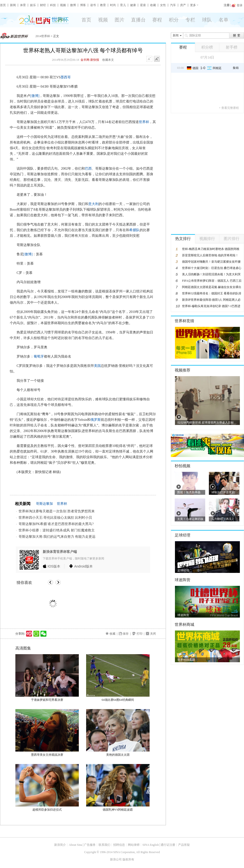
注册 (227, 5)
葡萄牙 (39, 356)
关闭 (153, 634)
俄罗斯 (96, 420)
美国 (97, 366)
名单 (224, 20)
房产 (183, 5)
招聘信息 (119, 845)
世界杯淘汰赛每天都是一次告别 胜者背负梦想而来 (57, 511)
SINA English (151, 845)
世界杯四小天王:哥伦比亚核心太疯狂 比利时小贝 (55, 518)
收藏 (153, 5)
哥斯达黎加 (44, 504)
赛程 (157, 20)
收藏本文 (108, 60)
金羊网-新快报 (90, 60)
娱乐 (33, 5)
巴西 (88, 169)
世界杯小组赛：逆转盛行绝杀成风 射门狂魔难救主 (57, 530)
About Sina (75, 845)
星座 (143, 5)
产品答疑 (184, 845)
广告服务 (90, 845)
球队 (207, 20)
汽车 (173, 5)
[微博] (35, 96)
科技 (53, 5)
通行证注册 (168, 845)
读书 (93, 5)
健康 (133, 5)
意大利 (93, 204)
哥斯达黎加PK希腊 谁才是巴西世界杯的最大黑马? (56, 524)
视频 (63, 5)
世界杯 (144, 122)
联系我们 (104, 845)
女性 (163, 5)
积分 (174, 20)
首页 (3, 5)
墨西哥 (66, 77)
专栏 (190, 20)
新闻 (13, 5)
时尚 (113, 5)
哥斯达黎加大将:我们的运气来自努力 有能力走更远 (57, 537)
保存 (126, 634)
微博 (73, 5)
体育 (23, 5)
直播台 (138, 20)
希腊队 (134, 230)
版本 (54, 566)
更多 (193, 5)
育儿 (123, 5)
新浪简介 (60, 845)
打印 (140, 634)
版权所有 (128, 859)
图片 (120, 20)
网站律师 (134, 845)
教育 (103, 5)
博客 (83, 5)
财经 (43, 5)
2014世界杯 (43, 36)
